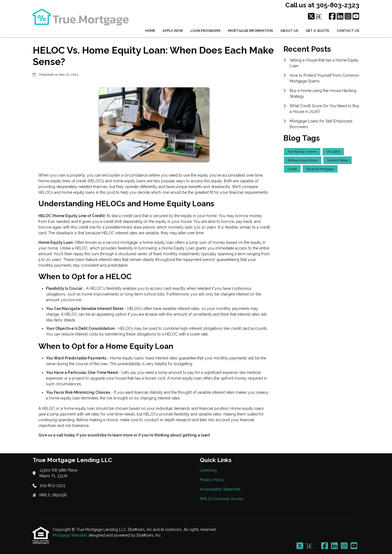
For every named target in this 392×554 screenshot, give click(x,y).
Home (150, 31)
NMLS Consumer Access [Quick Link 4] (222, 499)
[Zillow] (322, 17)
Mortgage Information (250, 31)
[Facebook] (332, 17)
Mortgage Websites (71, 535)
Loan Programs (206, 31)
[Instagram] (348, 17)
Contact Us (348, 31)
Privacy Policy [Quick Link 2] (212, 480)
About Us (289, 31)
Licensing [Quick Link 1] (208, 470)
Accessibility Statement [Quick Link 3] (220, 489)
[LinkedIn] (340, 17)
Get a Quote (317, 31)
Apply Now (173, 31)
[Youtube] (356, 17)
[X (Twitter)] (311, 17)
